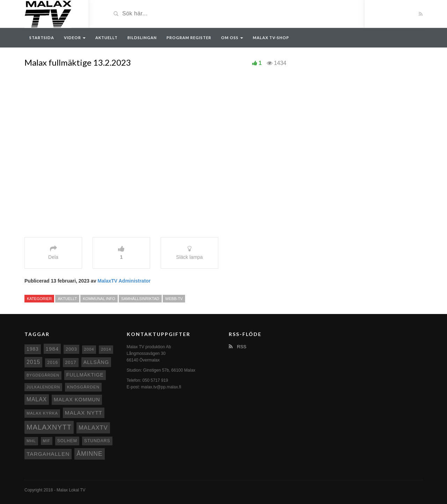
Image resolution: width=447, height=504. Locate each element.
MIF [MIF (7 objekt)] (47, 441)
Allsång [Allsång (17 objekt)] (96, 362)
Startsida (42, 38)
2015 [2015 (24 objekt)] (33, 362)
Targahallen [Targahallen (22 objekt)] (48, 454)
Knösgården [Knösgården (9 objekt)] (83, 387)
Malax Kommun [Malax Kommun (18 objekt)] (77, 400)
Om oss (232, 38)
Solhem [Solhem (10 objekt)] (67, 441)
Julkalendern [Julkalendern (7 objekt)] (43, 387)
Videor (75, 38)
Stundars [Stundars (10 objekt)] (97, 441)
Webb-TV (174, 299)
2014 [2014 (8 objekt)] (106, 349)
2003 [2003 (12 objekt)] (71, 349)
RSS (237, 347)
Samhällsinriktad (140, 299)
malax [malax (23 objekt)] (37, 399)
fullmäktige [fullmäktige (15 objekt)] (85, 375)
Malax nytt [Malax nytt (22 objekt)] (84, 413)
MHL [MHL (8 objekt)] (31, 441)
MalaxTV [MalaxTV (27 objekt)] (93, 428)
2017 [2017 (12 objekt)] (71, 362)
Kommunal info (99, 299)
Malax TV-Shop (271, 38)
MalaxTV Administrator (124, 281)
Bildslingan (142, 38)
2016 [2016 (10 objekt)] (53, 363)
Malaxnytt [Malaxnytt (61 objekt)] (49, 427)
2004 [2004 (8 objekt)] (89, 349)
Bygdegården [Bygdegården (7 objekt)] (43, 375)
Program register (189, 38)
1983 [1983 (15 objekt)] (33, 349)
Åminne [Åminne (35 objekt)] (89, 454)
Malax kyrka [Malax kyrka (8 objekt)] (42, 413)
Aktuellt (107, 38)
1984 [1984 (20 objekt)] (52, 349)
